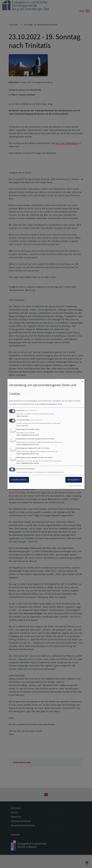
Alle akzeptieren (74, 480)
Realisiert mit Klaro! (76, 486)
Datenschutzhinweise (49, 404)
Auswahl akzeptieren (19, 480)
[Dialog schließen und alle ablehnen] (83, 380)
